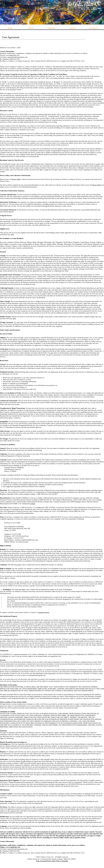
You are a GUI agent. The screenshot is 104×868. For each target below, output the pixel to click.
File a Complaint (62, 861)
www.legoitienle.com (13, 55)
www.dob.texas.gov (22, 542)
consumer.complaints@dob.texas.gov (26, 540)
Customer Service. (44, 612)
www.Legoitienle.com (13, 847)
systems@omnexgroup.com (37, 675)
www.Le (74, 454)
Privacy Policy (16, 179)
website (33, 504)
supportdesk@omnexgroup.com (17, 57)
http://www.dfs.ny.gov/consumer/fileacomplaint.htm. (17, 513)
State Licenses (41, 861)
